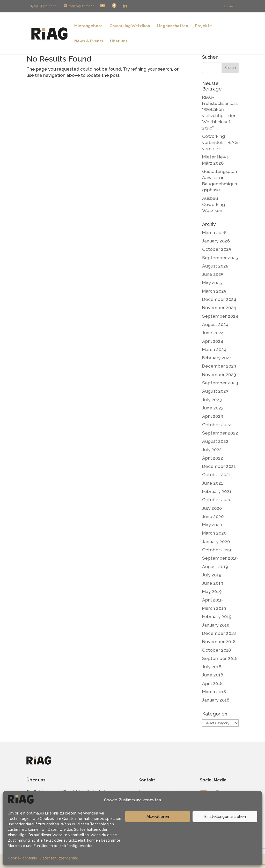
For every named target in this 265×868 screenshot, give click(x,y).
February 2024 (217, 358)
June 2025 (213, 274)
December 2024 (219, 299)
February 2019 (217, 616)
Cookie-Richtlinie (23, 858)
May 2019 (212, 591)
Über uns (119, 41)
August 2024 (215, 324)
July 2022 (212, 450)
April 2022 (213, 458)
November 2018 (219, 642)
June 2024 (213, 333)
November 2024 (219, 308)
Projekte (203, 26)
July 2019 (212, 575)
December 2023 (219, 366)
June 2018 (213, 675)
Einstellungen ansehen (225, 817)
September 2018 (220, 658)
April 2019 (212, 600)
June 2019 (213, 583)
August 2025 (215, 266)
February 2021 (217, 491)
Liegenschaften (172, 26)
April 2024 (213, 341)
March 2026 (214, 233)
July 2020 (212, 508)
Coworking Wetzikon (130, 26)
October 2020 (217, 500)
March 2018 (214, 692)
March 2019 (214, 608)
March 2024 (214, 349)
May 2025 (212, 283)
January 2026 (216, 241)
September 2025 (220, 258)
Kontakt (229, 6)
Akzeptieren (158, 817)
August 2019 (215, 567)
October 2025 (217, 249)
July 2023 (212, 400)
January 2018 (216, 700)
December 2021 (219, 466)
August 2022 (215, 441)
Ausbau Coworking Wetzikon (214, 204)
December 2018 (219, 633)
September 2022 (220, 433)
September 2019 (220, 558)
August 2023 (215, 391)
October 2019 (216, 550)
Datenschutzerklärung (59, 858)
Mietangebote (89, 26)
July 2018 (212, 667)
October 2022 (217, 425)
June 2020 (213, 516)
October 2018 (216, 650)
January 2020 (216, 542)
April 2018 (212, 683)
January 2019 (216, 625)
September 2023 (220, 383)
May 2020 (212, 525)
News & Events (89, 41)
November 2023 (219, 375)
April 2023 (213, 416)
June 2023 (213, 408)
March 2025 (214, 291)
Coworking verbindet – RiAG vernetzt (220, 142)
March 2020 (214, 533)
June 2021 (213, 483)
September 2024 (220, 316)
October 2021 (216, 475)
